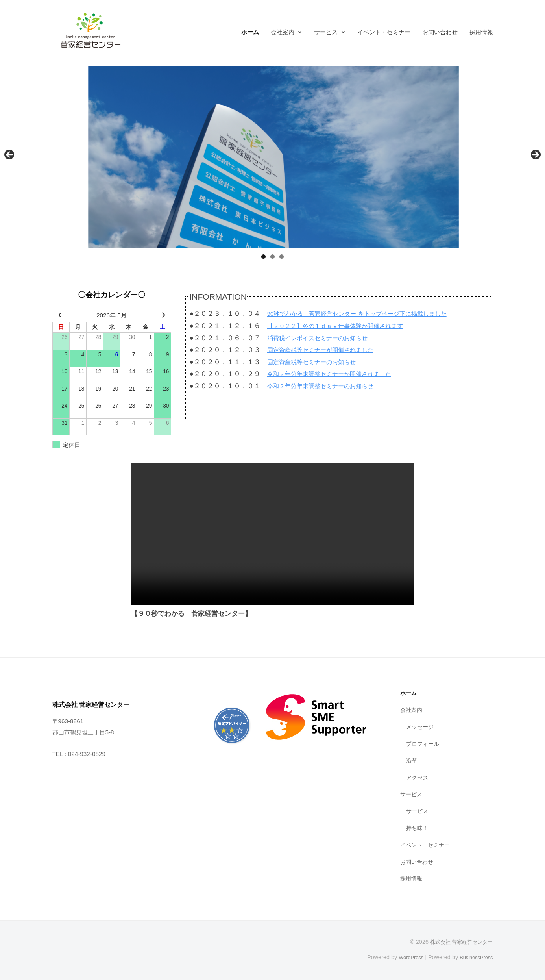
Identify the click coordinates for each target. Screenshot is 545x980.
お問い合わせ (440, 32)
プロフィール (424, 744)
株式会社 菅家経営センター (459, 942)
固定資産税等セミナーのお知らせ (317, 362)
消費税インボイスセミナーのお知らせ (324, 338)
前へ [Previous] (10, 155)
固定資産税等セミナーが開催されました (327, 350)
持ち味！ (418, 828)
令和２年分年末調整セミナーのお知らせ (327, 386)
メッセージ (421, 727)
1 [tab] (263, 257)
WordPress (405, 957)
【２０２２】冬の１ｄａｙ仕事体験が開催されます (344, 326)
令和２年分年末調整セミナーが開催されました (337, 374)
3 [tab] (282, 257)
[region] (272, 157)
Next (535, 155)
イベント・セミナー (384, 32)
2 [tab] (272, 257)
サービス (326, 32)
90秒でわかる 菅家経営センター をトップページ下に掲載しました (369, 314)
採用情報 (481, 32)
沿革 (412, 760)
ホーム (250, 32)
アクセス (418, 777)
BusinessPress (474, 957)
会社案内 (283, 32)
